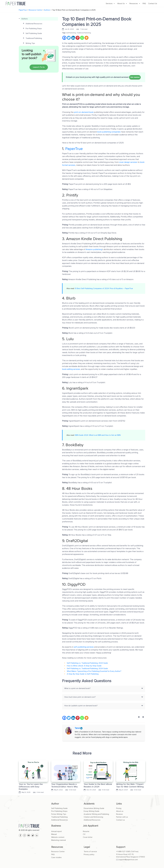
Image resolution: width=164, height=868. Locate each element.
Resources (135, 4)
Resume (86, 831)
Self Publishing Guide (59, 808)
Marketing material (58, 840)
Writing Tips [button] (30, 43)
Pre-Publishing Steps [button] (34, 29)
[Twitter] (69, 38)
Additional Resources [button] (34, 24)
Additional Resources (60, 820)
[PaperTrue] (33, 826)
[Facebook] (64, 38)
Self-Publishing (71, 33)
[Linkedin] (73, 38)
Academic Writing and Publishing (96, 814)
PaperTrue (74, 149)
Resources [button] (57, 847)
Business (56, 826)
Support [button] (121, 847)
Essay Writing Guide (92, 811)
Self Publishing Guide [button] (34, 33)
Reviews (119, 814)
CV (84, 834)
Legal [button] (87, 847)
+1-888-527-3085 (123, 852)
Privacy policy (89, 854)
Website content (58, 837)
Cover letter (88, 837)
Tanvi (77, 728)
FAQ (144, 4)
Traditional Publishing (84, 33)
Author (55, 804)
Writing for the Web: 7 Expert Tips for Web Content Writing (130, 785)
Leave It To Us (39, 67)
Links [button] (119, 804)
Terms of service (90, 852)
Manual (54, 834)
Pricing (119, 808)
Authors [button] (25, 19)
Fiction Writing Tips (59, 814)
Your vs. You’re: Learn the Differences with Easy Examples (31, 787)
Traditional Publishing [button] (34, 38)
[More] (86, 38)
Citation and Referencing (93, 817)
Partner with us (122, 817)
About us (120, 811)
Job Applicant (91, 826)
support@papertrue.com (128, 860)
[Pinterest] (78, 38)
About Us (122, 4)
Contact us (120, 820)
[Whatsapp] (82, 38)
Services (110, 4)
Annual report (57, 831)
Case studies (56, 857)
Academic (89, 804)
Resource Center (58, 852)
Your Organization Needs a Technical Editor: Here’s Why (64, 785)
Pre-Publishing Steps (59, 811)
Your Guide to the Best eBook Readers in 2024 (98, 785)
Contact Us (153, 4)
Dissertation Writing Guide (94, 808)
